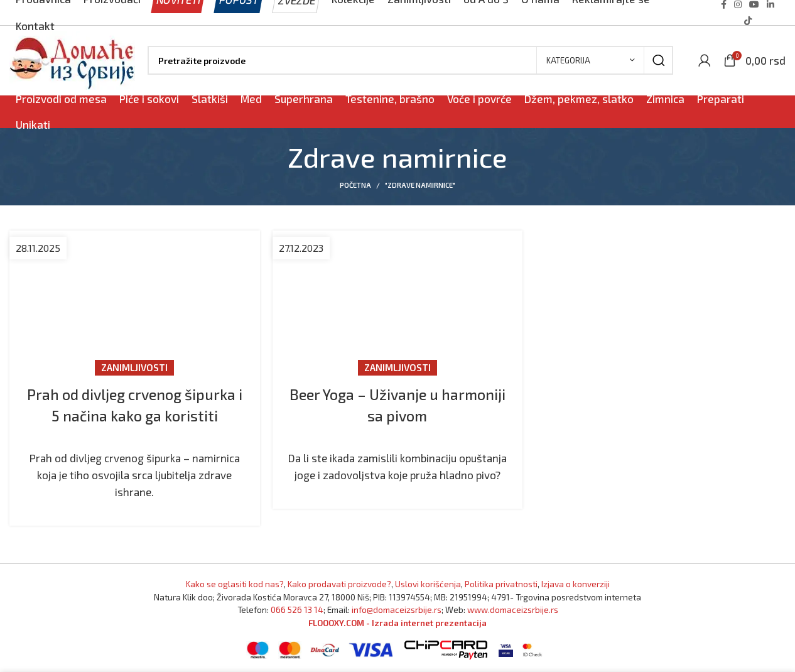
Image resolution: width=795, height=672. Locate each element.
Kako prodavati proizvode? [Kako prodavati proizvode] (339, 584)
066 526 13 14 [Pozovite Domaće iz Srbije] (297, 610)
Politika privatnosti (501, 584)
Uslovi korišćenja (428, 584)
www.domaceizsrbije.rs (513, 610)
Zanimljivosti (134, 367)
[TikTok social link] (748, 21)
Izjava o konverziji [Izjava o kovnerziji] (576, 584)
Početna (355, 185)
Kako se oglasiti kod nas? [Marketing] (235, 584)
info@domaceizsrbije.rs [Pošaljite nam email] (397, 610)
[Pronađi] (410, 60)
